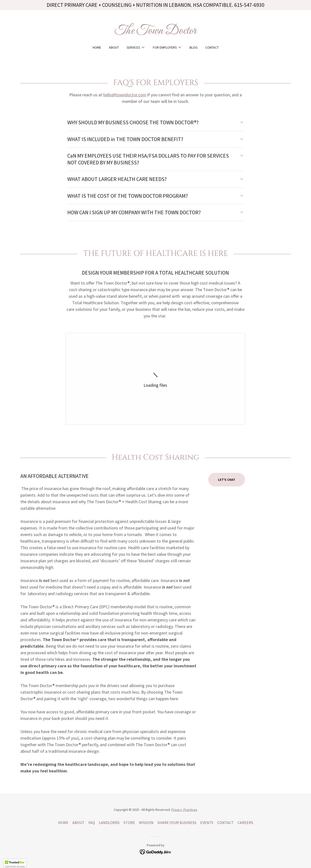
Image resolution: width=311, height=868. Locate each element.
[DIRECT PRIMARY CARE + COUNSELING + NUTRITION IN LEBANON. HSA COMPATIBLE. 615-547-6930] (155, 5)
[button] (136, 47)
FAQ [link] (92, 823)
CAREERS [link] (245, 823)
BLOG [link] (194, 47)
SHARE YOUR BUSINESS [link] (177, 823)
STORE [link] (129, 823)
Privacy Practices (184, 810)
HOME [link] (97, 47)
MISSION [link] (146, 823)
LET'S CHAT (227, 480)
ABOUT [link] (114, 47)
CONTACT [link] (212, 47)
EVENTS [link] (207, 823)
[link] (156, 32)
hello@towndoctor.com (125, 95)
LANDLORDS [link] (109, 823)
